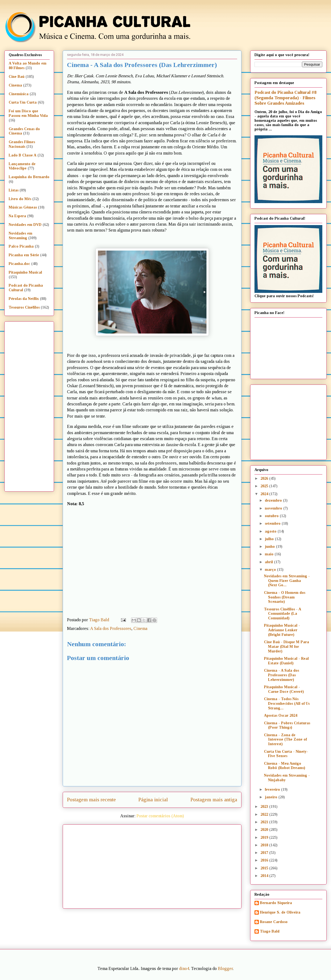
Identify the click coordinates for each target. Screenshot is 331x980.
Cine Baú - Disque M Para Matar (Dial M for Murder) (287, 647)
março (271, 570)
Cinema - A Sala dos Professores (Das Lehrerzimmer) (281, 675)
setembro (273, 523)
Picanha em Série (24, 255)
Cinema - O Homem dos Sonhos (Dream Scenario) (285, 597)
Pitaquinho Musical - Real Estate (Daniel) (286, 661)
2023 (265, 807)
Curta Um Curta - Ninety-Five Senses (286, 754)
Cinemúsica (19, 94)
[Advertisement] (161, 864)
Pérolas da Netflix (24, 299)
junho (270, 547)
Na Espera (17, 216)
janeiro (272, 797)
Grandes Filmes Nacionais (22, 144)
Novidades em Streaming (20, 236)
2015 (265, 868)
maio (270, 554)
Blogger (225, 968)
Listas (14, 190)
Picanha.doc (19, 264)
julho (270, 539)
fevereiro (273, 790)
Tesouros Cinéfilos (24, 307)
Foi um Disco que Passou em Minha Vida (28, 113)
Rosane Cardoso (274, 922)
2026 (265, 478)
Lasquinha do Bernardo (29, 177)
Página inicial (153, 800)
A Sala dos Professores (111, 628)
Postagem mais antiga (214, 800)
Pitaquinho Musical (25, 272)
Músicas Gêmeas (23, 207)
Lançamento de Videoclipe (22, 166)
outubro (272, 516)
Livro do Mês (20, 199)
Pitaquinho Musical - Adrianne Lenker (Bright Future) (282, 630)
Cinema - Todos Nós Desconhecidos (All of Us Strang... (287, 704)
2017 (265, 853)
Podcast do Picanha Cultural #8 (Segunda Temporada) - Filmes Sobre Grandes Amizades (285, 98)
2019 (265, 838)
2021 (265, 822)
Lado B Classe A (23, 155)
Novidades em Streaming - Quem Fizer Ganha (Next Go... (287, 581)
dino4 (184, 968)
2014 (265, 876)
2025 (265, 486)
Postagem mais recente (91, 800)
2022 (265, 814)
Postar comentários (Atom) (160, 816)
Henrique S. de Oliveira (280, 912)
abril (269, 562)
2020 (265, 830)
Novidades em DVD (25, 225)
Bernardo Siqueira (276, 903)
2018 (265, 845)
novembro (274, 508)
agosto (271, 531)
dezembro (274, 500)
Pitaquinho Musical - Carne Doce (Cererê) (284, 689)
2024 (265, 494)
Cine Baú (17, 77)
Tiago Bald (270, 931)
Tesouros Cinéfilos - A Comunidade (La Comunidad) (282, 614)
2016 (265, 860)
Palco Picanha (21, 246)
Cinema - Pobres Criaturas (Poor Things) (287, 725)
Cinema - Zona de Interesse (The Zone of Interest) (285, 740)
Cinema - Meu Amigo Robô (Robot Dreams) (285, 766)
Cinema (140, 628)
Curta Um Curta (23, 102)
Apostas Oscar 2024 (281, 715)
